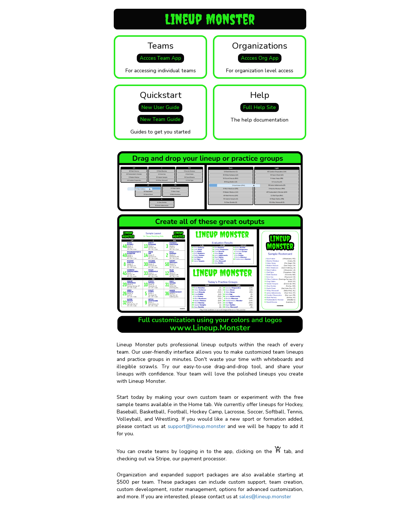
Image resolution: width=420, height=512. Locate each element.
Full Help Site (260, 107)
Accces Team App (160, 58)
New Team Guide (160, 119)
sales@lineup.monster (265, 497)
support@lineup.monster (197, 426)
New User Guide (160, 107)
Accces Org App (260, 58)
